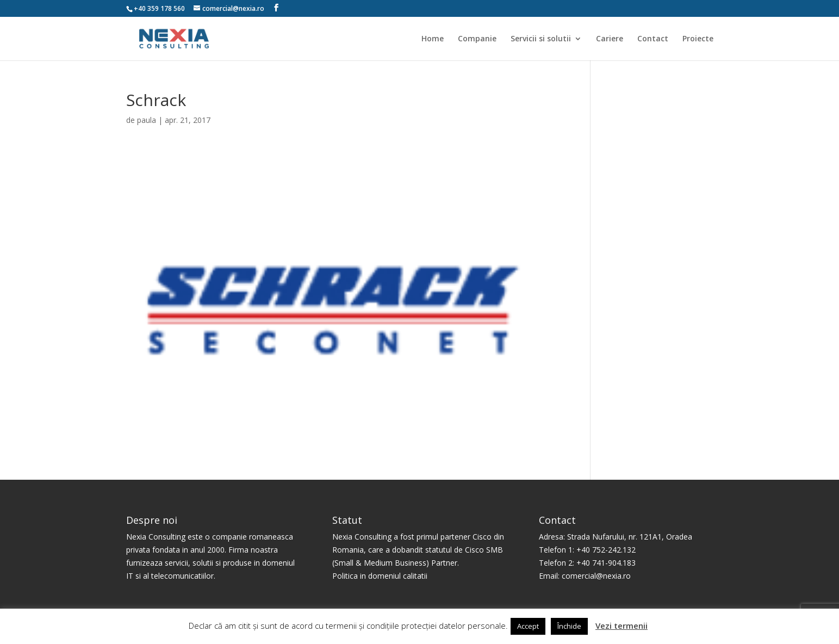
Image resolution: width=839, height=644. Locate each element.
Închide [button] (569, 626)
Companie (477, 39)
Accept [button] (528, 626)
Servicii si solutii (541, 39)
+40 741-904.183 (606, 563)
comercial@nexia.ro (596, 576)
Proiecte (698, 39)
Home (433, 39)
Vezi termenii (622, 626)
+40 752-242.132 (606, 550)
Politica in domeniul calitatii (380, 576)
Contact (653, 39)
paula (147, 120)
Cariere (610, 39)
